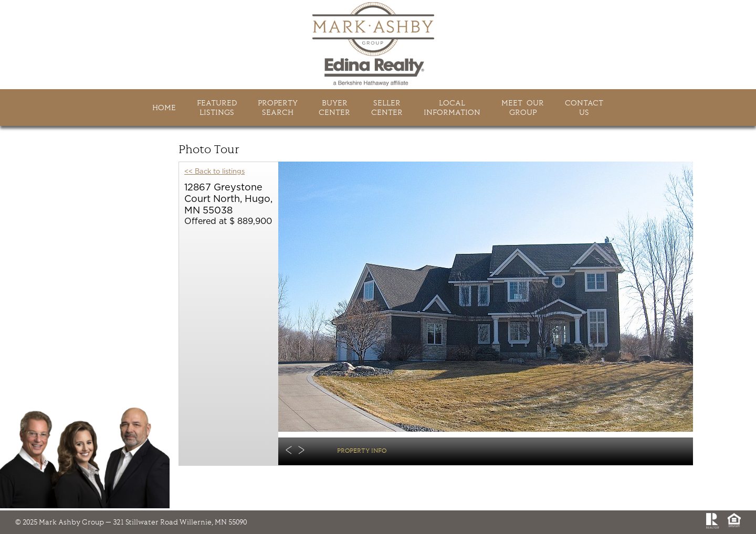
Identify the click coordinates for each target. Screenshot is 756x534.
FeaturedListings (217, 108)
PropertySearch (278, 108)
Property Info (362, 450)
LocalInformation (452, 108)
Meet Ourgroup (523, 108)
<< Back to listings (214, 172)
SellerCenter (387, 108)
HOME (164, 108)
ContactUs (584, 108)
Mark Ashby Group (378, 44)
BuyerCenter (334, 108)
